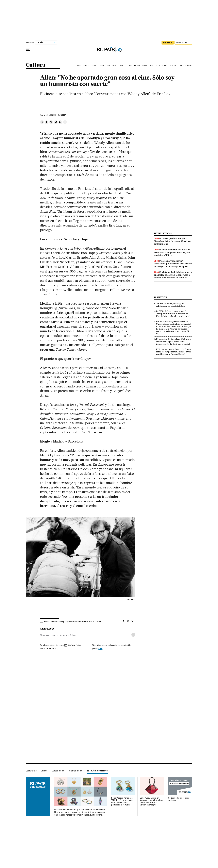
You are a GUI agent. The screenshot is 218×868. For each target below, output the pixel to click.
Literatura (63, 635)
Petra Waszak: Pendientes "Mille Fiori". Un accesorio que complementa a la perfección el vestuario (122, 801)
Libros (102, 66)
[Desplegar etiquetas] (133, 635)
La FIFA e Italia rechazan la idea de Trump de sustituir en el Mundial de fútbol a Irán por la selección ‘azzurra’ (173, 314)
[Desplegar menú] (28, 50)
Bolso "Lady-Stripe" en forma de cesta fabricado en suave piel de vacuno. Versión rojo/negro (152, 801)
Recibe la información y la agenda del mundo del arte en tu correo (72, 621)
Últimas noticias (185, 66)
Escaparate (31, 771)
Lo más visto (161, 297)
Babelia (173, 66)
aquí (100, 648)
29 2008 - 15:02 (56, 115)
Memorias (44, 635)
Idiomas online (76, 771)
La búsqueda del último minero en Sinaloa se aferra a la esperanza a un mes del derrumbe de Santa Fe (173, 275)
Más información (48, 648)
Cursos (44, 771)
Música (86, 66)
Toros (165, 66)
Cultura (36, 65)
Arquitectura (135, 66)
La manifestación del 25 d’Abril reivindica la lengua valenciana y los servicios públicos (173, 252)
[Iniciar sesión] (183, 43)
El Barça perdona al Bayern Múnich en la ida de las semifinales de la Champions (173, 241)
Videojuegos (155, 66)
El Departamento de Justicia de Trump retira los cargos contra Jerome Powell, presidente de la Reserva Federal (174, 352)
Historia (123, 66)
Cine (79, 66)
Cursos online (58, 771)
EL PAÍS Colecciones (97, 771)
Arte (108, 66)
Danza (115, 66)
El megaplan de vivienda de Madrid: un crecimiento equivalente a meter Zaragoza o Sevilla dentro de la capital (173, 341)
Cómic (145, 66)
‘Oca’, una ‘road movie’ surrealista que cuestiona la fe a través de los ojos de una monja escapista (173, 264)
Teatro (94, 66)
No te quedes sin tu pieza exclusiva (179, 799)
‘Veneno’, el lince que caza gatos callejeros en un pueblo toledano (171, 305)
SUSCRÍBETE (168, 43)
